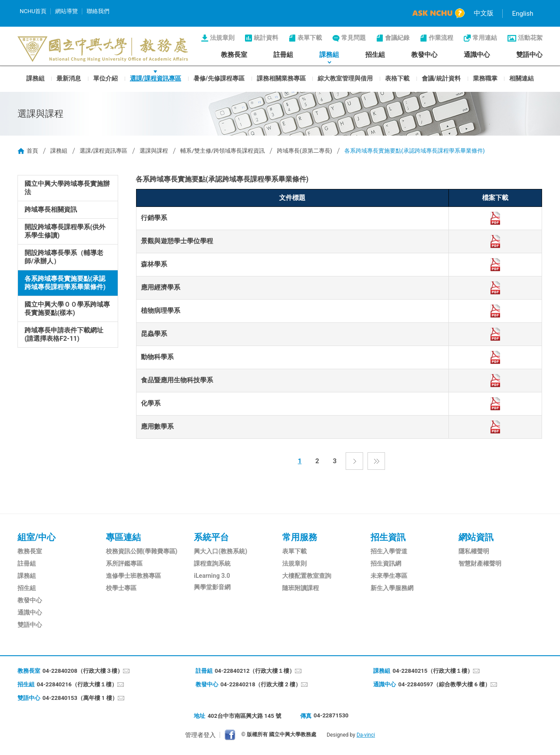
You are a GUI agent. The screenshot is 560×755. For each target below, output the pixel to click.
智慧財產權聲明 (480, 563)
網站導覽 (66, 11)
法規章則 (222, 38)
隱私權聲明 (474, 551)
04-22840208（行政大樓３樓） (83, 671)
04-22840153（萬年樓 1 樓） (80, 698)
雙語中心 (529, 55)
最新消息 (69, 78)
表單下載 (310, 38)
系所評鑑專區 (124, 563)
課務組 (329, 55)
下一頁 (354, 461)
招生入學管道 (389, 551)
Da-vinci (366, 735)
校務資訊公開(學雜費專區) (142, 551)
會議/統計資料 (441, 78)
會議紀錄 (397, 38)
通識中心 (477, 55)
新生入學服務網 (392, 588)
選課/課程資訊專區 (156, 78)
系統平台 (211, 537)
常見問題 (353, 38)
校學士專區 (121, 588)
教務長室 (234, 55)
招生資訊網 (386, 563)
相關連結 (521, 78)
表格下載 (397, 78)
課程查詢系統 (212, 563)
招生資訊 (388, 537)
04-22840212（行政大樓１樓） (255, 671)
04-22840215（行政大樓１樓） (433, 671)
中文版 (484, 13)
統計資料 (266, 38)
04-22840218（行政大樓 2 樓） (261, 684)
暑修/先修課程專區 (219, 78)
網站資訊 (476, 537)
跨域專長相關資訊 (51, 210)
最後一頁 (376, 461)
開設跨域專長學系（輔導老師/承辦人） (64, 257)
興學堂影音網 (212, 587)
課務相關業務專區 (281, 78)
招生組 (375, 55)
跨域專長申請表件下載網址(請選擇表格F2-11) (64, 334)
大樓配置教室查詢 (307, 576)
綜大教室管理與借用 (345, 78)
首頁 (32, 151)
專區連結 (123, 537)
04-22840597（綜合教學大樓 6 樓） (444, 684)
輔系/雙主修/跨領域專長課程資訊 (222, 151)
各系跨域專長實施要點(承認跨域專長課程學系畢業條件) (65, 283)
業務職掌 (485, 78)
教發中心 (424, 55)
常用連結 (485, 38)
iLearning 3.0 (212, 576)
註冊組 (283, 55)
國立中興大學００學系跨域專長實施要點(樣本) (67, 309)
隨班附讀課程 (301, 588)
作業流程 (441, 38)
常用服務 (300, 537)
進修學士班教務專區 (133, 576)
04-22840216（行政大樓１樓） (77, 684)
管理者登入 (200, 735)
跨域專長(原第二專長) (304, 151)
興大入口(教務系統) (220, 551)
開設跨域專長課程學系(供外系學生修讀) (65, 231)
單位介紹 (105, 78)
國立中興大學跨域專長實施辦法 (67, 188)
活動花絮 (530, 38)
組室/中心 (37, 537)
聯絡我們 (98, 11)
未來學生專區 (389, 576)
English (523, 14)
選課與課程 (154, 151)
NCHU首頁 (33, 11)
